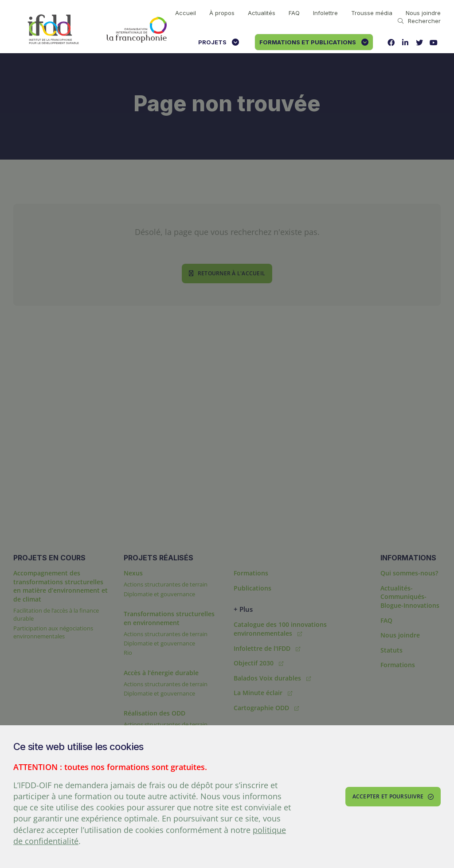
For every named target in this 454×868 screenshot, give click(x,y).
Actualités (262, 13)
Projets (219, 42)
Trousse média (372, 13)
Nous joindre (423, 13)
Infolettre (325, 13)
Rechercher (419, 21)
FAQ (294, 13)
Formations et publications (314, 42)
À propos (222, 13)
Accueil (186, 13)
